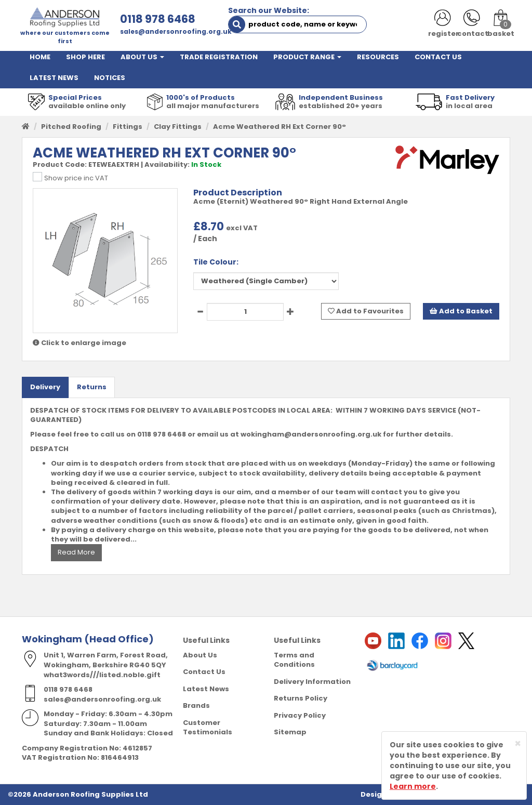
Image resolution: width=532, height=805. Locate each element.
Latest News (206, 689)
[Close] (518, 743)
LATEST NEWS (54, 78)
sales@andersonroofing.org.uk (176, 31)
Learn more (413, 786)
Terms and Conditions (294, 660)
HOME (40, 57)
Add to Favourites (366, 311)
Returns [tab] (92, 387)
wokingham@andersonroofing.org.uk (311, 434)
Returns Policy (301, 698)
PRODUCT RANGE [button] (307, 57)
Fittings (128, 127)
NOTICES (110, 78)
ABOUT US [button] (142, 57)
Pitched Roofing (71, 127)
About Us (200, 655)
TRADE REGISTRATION (219, 57)
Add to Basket (461, 311)
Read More (76, 552)
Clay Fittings (178, 127)
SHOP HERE (85, 57)
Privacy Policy (300, 715)
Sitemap (290, 732)
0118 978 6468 (158, 19)
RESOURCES (378, 57)
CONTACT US (438, 57)
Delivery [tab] (45, 387)
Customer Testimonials (208, 728)
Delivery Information (312, 682)
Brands (196, 705)
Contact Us (204, 672)
